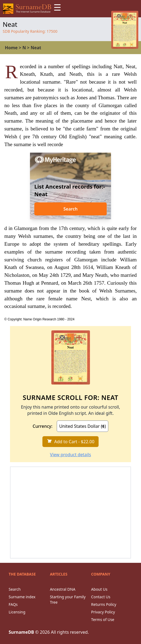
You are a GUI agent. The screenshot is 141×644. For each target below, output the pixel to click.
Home (11, 48)
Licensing (17, 612)
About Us (99, 589)
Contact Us (101, 597)
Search (70, 209)
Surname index (22, 597)
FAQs (13, 604)
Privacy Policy (103, 612)
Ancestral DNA (63, 589)
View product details (70, 455)
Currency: (43, 426)
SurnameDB (21, 632)
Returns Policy (104, 604)
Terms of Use (103, 620)
